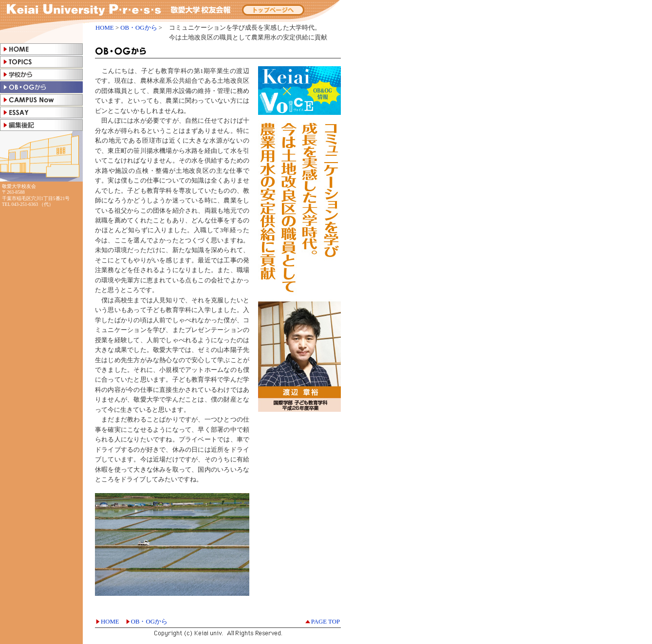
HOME (105, 28)
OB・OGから (139, 28)
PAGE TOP (326, 622)
